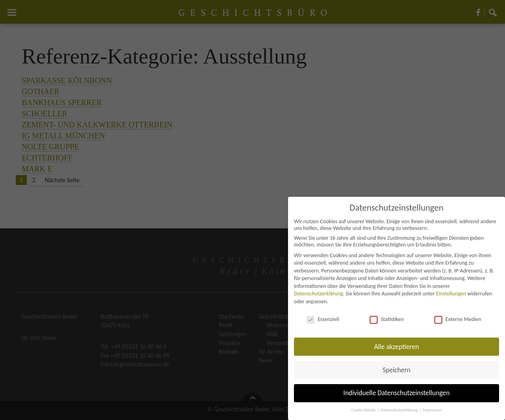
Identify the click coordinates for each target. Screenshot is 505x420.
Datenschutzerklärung (318, 294)
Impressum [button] (432, 410)
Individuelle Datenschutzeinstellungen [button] (396, 393)
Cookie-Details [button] (364, 410)
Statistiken (387, 319)
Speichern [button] (397, 370)
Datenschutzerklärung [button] (400, 410)
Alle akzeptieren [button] (397, 347)
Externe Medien (458, 319)
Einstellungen (451, 294)
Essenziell (323, 319)
